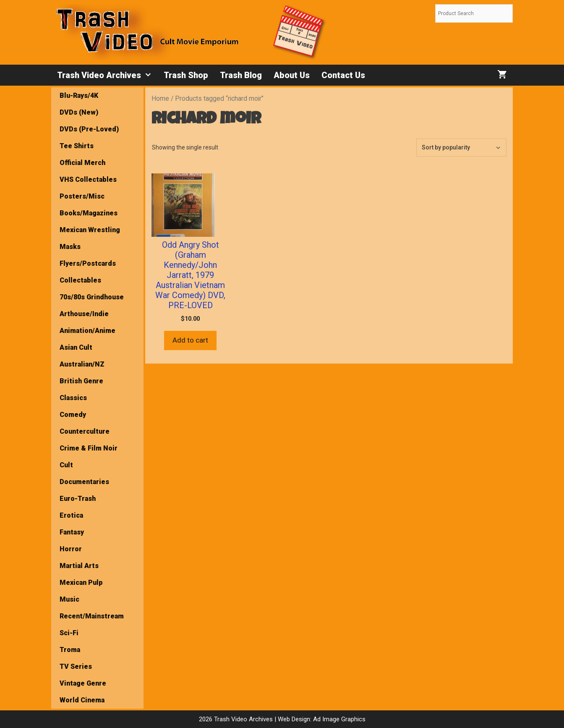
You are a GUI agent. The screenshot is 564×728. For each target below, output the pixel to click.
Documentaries (84, 482)
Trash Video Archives (107, 75)
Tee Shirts (77, 146)
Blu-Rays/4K (79, 96)
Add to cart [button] (190, 340)
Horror (71, 549)
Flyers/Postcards (88, 263)
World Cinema (82, 700)
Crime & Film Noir (89, 448)
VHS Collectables (88, 179)
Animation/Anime (87, 331)
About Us (292, 75)
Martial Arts (79, 566)
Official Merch (82, 163)
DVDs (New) (79, 112)
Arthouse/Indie (84, 314)
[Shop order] (461, 148)
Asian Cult (76, 347)
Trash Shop (186, 75)
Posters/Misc (82, 196)
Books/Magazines (89, 213)
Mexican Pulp (81, 583)
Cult (66, 465)
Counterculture (85, 431)
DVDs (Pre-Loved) (89, 129)
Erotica (71, 515)
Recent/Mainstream (92, 616)
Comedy (73, 415)
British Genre (81, 381)
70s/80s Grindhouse (92, 297)
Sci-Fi (69, 633)
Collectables (80, 280)
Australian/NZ (82, 364)
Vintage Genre (83, 683)
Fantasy (72, 532)
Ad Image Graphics (338, 719)
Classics (73, 398)
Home (160, 98)
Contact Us (343, 75)
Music (69, 599)
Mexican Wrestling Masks (90, 238)
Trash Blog (241, 75)
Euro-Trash (78, 499)
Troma (70, 650)
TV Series (76, 666)
